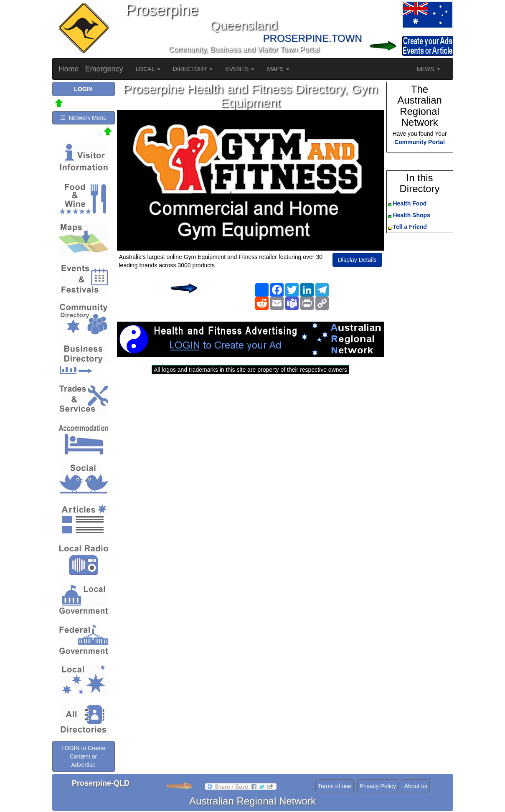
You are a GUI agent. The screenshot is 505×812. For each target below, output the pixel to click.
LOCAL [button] (148, 69)
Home (69, 69)
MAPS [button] (278, 69)
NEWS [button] (429, 69)
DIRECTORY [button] (193, 69)
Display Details (357, 260)
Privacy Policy (378, 786)
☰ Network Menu (83, 118)
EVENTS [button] (240, 69)
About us (416, 786)
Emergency (104, 69)
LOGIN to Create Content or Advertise (83, 756)
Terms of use (335, 786)
